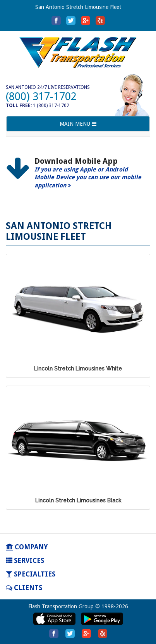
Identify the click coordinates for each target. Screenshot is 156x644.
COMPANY (27, 547)
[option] (78, 177)
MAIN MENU (78, 126)
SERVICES (25, 561)
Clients (24, 588)
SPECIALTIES (31, 574)
